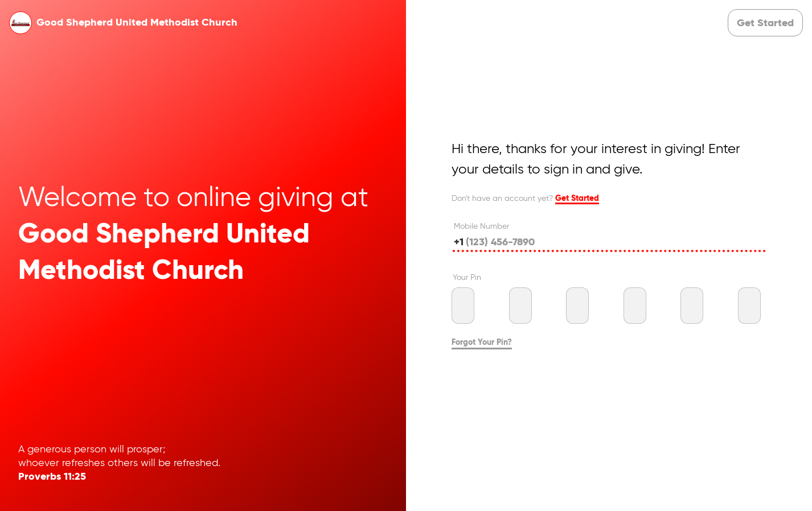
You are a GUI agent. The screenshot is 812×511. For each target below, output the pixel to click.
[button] (765, 23)
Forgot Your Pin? (482, 343)
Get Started (577, 199)
